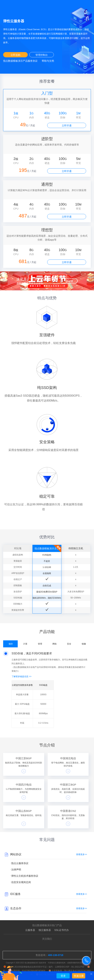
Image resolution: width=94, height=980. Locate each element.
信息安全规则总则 (21, 882)
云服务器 (30, 930)
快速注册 (79, 976)
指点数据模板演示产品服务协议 (20, 61)
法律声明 (16, 870)
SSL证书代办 (62, 930)
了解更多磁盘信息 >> (21, 676)
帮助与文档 (48, 61)
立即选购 (15, 55)
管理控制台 (42, 55)
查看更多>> (82, 854)
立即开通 (67, 126)
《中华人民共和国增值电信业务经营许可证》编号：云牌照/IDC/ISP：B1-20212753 (44, 967)
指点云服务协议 (20, 863)
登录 (63, 976)
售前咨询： (47, 955)
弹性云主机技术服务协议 (25, 876)
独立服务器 (45, 930)
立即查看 (69, 281)
